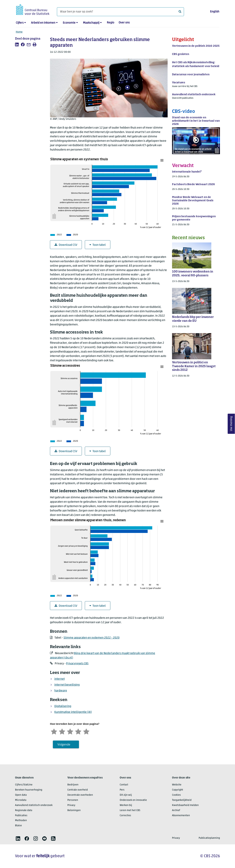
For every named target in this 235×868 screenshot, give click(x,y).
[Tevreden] (78, 731)
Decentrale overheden (80, 795)
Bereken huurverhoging (29, 790)
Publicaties (21, 816)
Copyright (178, 790)
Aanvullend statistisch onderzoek (34, 805)
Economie (69, 23)
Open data (21, 795)
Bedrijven (73, 785)
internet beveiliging (67, 685)
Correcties (125, 816)
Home (19, 32)
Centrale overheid (78, 790)
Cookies (176, 795)
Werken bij (126, 805)
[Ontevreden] (62, 731)
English (215, 12)
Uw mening (231, 424)
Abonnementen (181, 816)
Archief (176, 810)
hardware (61, 691)
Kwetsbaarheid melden (185, 805)
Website (177, 785)
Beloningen (74, 810)
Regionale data (24, 810)
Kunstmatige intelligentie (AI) (73, 712)
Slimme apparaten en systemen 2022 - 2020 (92, 638)
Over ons (124, 23)
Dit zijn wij (126, 795)
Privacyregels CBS (77, 664)
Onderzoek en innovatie (133, 800)
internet (59, 679)
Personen (73, 800)
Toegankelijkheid (182, 800)
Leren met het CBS (130, 810)
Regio (111, 23)
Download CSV (66, 245)
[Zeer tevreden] (86, 731)
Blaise (18, 826)
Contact (124, 785)
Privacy (71, 805)
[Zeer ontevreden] (54, 731)
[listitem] (17, 44)
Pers (122, 790)
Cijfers (20, 23)
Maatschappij (91, 23)
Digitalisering (63, 706)
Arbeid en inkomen (43, 23)
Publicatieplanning (209, 838)
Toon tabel (98, 245)
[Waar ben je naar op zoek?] (120, 12)
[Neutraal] (70, 731)
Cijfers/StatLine (24, 785)
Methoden (21, 820)
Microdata (21, 800)
